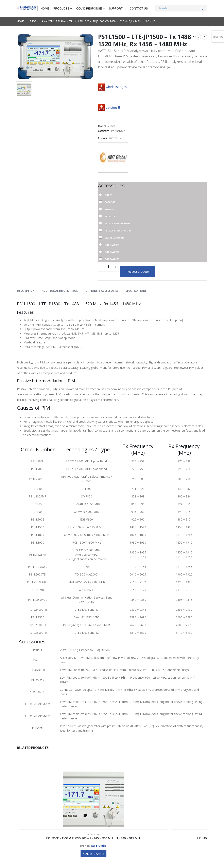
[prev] (198, 37)
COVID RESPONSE (89, 8)
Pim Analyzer (117, 131)
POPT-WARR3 (112, 259)
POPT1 (109, 195)
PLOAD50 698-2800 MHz (117, 223)
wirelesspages (116, 87)
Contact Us (139, 8)
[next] (204, 37)
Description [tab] (26, 291)
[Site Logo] (27, 8)
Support (116, 8)
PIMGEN (109, 209)
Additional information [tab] (60, 291)
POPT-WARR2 (112, 252)
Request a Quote (138, 272)
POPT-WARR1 (112, 245)
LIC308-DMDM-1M (114, 237)
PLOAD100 (110, 216)
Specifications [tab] (136, 291)
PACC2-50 (110, 202)
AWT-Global (115, 138)
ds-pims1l (113, 107)
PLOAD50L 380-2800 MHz (118, 230)
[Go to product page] (41, 789)
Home (45, 8)
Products (61, 8)
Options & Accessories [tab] (102, 291)
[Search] (201, 8)
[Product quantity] (108, 267)
